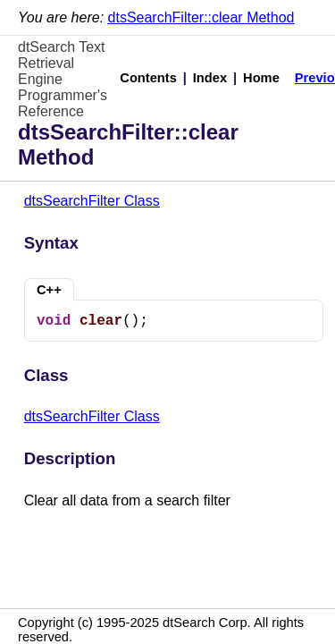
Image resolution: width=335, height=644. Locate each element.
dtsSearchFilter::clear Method (201, 17)
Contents (148, 78)
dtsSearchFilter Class (92, 201)
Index (210, 78)
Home (261, 78)
